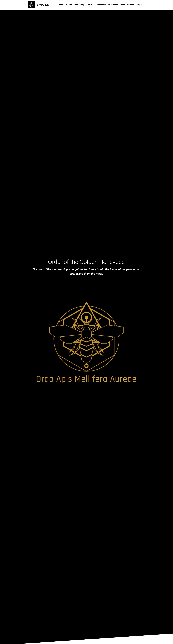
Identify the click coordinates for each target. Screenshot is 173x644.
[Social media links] (142, 5)
